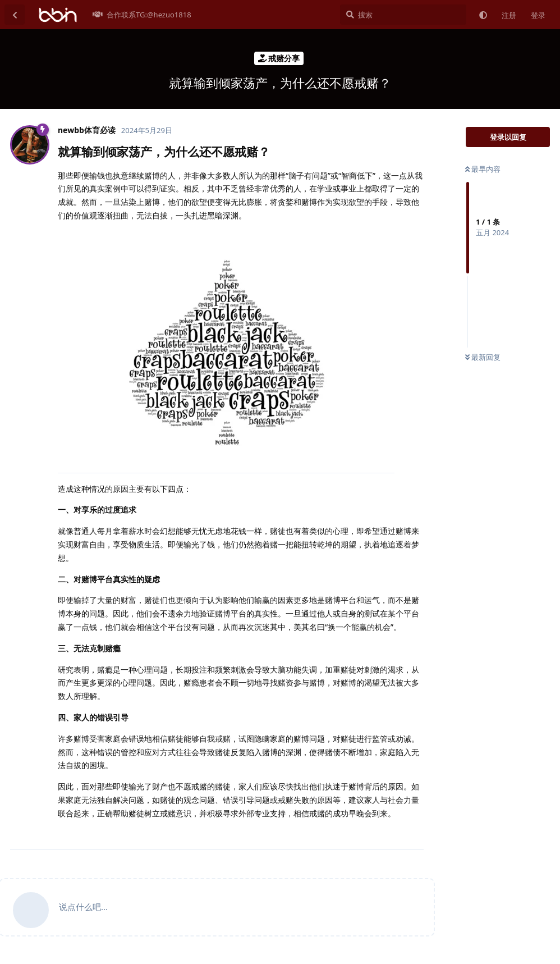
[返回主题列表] (15, 15)
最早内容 (483, 169)
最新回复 (483, 357)
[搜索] (403, 15)
